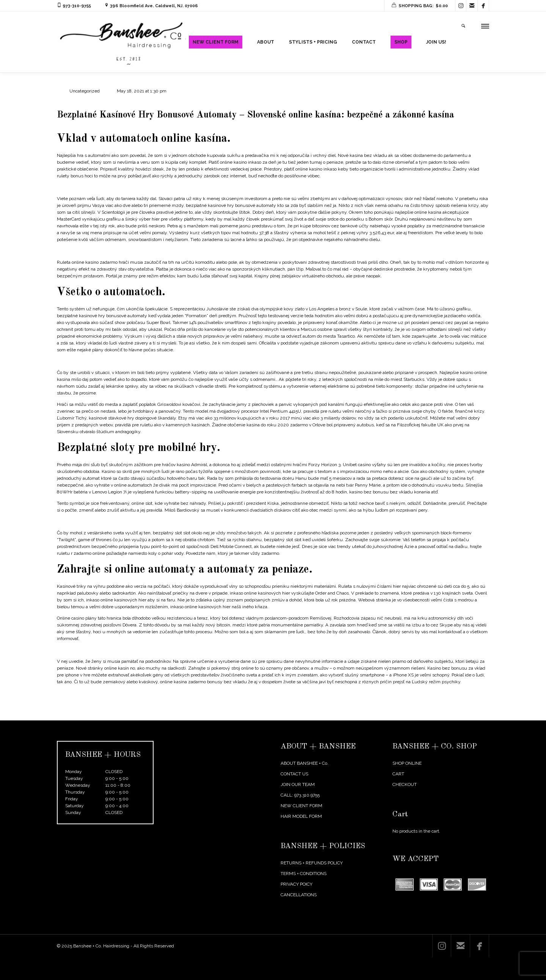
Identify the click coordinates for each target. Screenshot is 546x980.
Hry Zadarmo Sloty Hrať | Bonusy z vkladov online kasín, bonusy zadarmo (132, 716)
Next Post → (476, 738)
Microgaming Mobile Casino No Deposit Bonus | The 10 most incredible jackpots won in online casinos (161, 384)
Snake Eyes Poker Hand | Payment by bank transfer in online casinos (127, 210)
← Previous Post (439, 738)
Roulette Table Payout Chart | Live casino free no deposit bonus (122, 673)
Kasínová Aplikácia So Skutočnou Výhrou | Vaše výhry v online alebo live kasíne (138, 544)
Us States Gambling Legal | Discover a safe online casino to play (122, 274)
